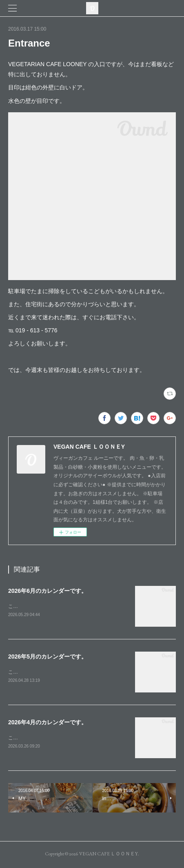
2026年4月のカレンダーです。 (48, 723)
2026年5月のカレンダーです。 (48, 657)
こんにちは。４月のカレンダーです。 (50, 739)
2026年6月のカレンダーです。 (48, 591)
